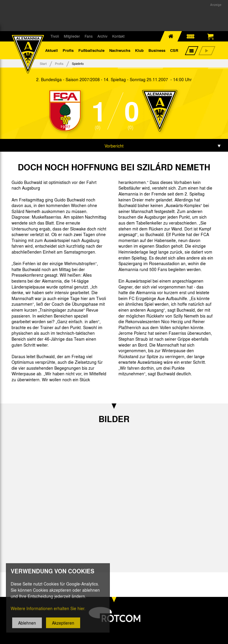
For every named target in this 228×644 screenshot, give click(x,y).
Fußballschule (91, 50)
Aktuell (52, 50)
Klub (139, 50)
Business (157, 50)
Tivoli (55, 36)
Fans (89, 36)
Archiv (102, 36)
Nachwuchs (120, 50)
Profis (68, 50)
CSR (174, 50)
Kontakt (118, 36)
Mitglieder (72, 36)
